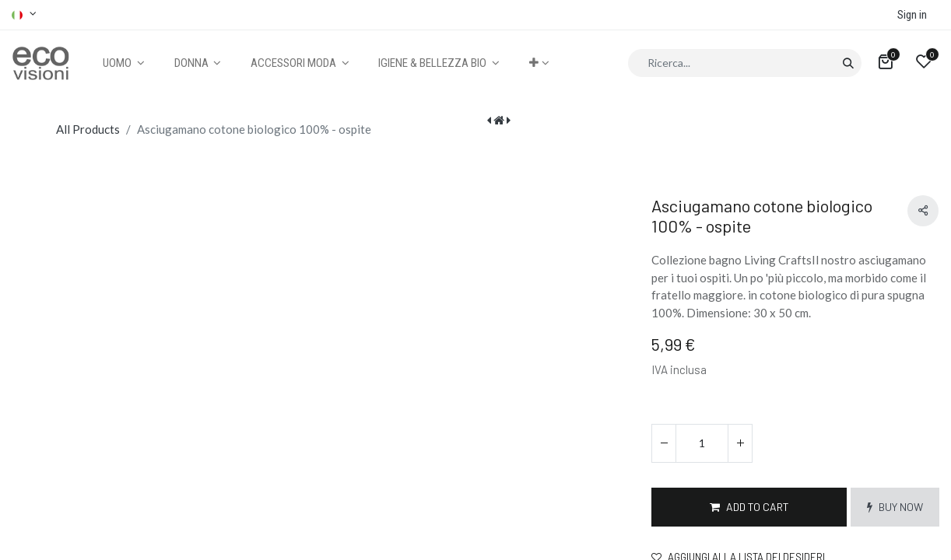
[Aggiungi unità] (740, 443)
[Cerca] (848, 63)
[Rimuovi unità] (664, 443)
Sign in (912, 15)
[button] (539, 63)
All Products (88, 129)
